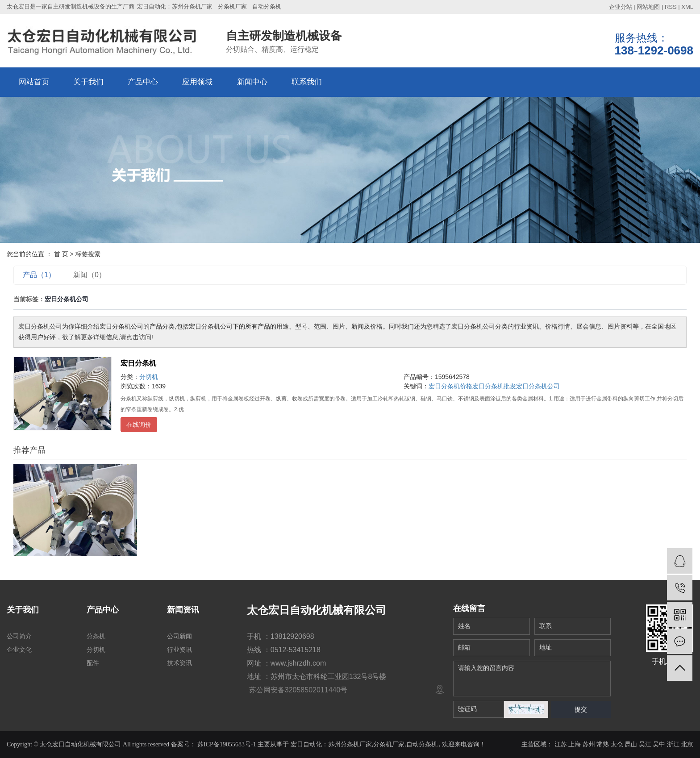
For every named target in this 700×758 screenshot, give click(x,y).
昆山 (631, 744)
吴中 (659, 744)
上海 (575, 744)
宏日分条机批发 (494, 386)
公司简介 (19, 636)
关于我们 (88, 82)
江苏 (561, 744)
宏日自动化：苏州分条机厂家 (175, 6)
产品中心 (143, 82)
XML (687, 7)
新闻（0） (90, 275)
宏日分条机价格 (450, 386)
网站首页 (34, 82)
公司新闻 (179, 636)
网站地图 (648, 7)
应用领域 (197, 82)
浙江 (673, 744)
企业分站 (621, 7)
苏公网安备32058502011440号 (297, 690)
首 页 (61, 254)
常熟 (603, 744)
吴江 (645, 744)
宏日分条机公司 (538, 386)
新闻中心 (252, 82)
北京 (687, 744)
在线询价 (139, 425)
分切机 (149, 377)
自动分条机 (267, 6)
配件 (93, 663)
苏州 (589, 744)
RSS (671, 7)
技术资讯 (179, 663)
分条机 (96, 636)
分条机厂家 (232, 6)
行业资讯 (179, 650)
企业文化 (19, 650)
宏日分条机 (138, 363)
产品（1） (39, 275)
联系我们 (307, 82)
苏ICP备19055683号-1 (227, 744)
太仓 (617, 744)
